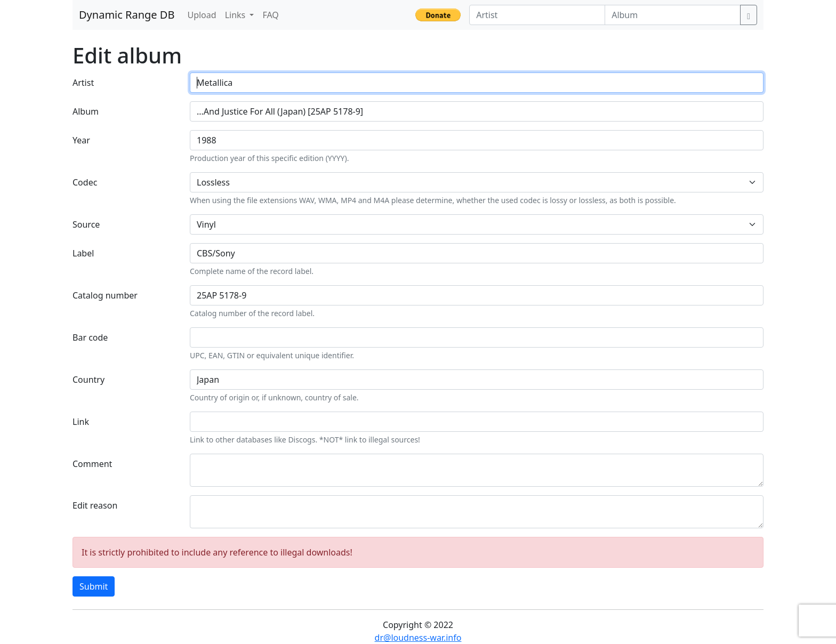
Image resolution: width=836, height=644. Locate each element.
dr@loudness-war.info (418, 638)
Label (83, 253)
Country (89, 380)
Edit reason (95, 505)
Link (81, 422)
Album (86, 111)
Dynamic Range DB (127, 15)
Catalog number (105, 295)
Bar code (90, 337)
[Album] (673, 15)
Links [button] (236, 15)
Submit (94, 586)
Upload (202, 15)
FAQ (270, 15)
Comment (92, 464)
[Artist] (537, 15)
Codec (85, 182)
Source (86, 224)
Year (81, 140)
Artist (83, 83)
